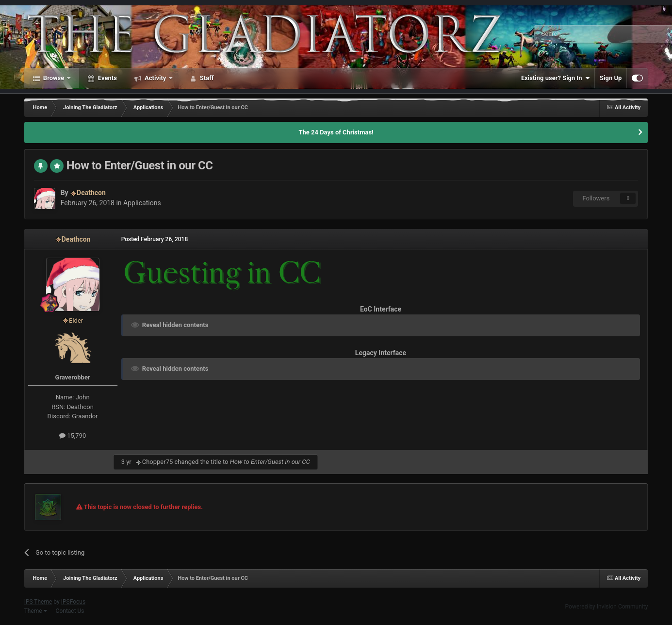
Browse (54, 78)
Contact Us (70, 611)
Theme (36, 611)
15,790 (73, 436)
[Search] (580, 34)
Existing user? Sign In (555, 78)
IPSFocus (73, 602)
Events (107, 78)
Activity (156, 78)
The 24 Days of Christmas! (336, 132)
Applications (142, 203)
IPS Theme (38, 602)
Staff (206, 78)
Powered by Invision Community (607, 607)
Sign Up (611, 78)
